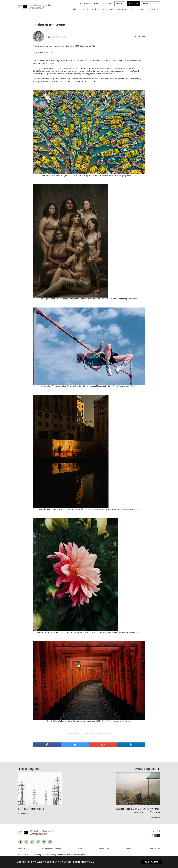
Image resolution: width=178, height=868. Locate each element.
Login (110, 4)
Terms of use (154, 849)
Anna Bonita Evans (59, 37)
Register (120, 4)
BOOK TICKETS (151, 862)
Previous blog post (144, 769)
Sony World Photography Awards (117, 9)
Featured (151, 9)
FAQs (103, 4)
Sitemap (129, 849)
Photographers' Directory (51, 849)
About (76, 9)
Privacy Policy (104, 849)
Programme (139, 9)
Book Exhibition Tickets (91, 9)
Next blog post (31, 769)
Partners (87, 4)
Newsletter (133, 4)
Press (96, 4)
